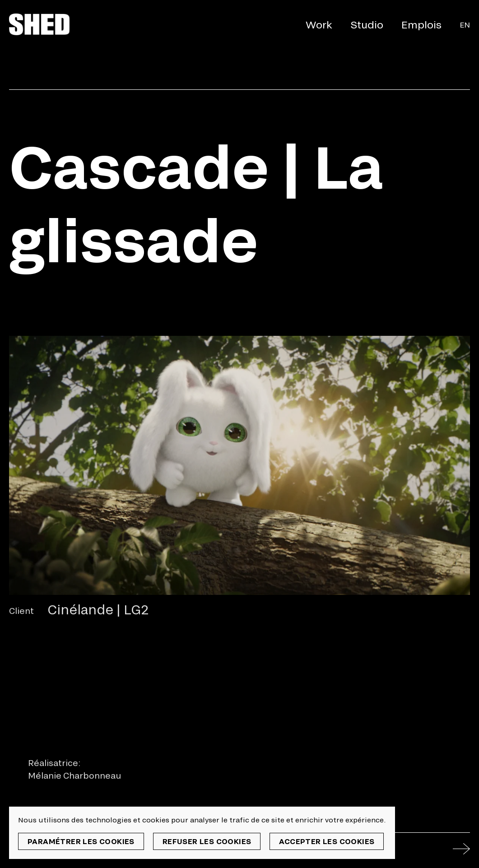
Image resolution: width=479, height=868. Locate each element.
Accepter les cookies (327, 841)
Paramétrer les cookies (81, 841)
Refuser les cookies (207, 841)
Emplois (421, 24)
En (465, 25)
